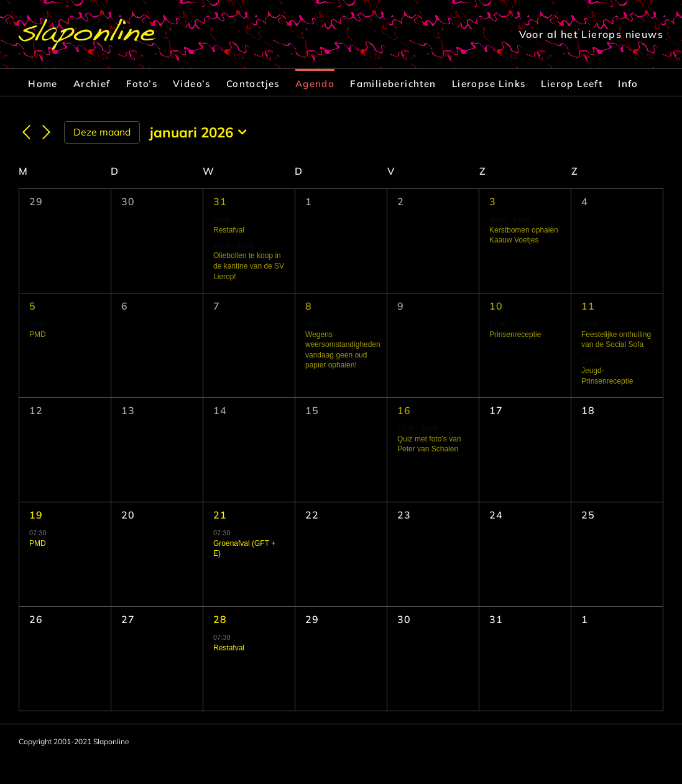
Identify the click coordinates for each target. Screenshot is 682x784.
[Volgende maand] (47, 133)
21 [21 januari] (220, 515)
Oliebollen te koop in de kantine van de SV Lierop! (249, 266)
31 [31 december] (220, 201)
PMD (38, 334)
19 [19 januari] (36, 515)
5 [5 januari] (33, 306)
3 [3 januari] (493, 201)
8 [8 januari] (309, 306)
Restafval (229, 230)
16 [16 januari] (404, 410)
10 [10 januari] (496, 306)
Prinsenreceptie (515, 334)
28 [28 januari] (220, 619)
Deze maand (102, 132)
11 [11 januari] (588, 306)
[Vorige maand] (26, 133)
